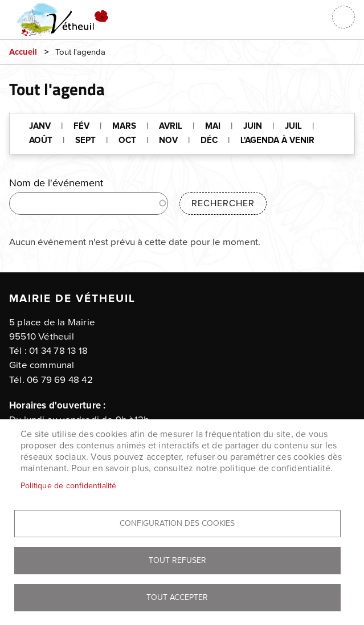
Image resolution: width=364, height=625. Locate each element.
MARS (124, 126)
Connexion (315, 17)
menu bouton (343, 17)
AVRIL (171, 126)
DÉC (209, 140)
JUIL (293, 126)
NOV (168, 140)
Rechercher (223, 203)
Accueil (23, 52)
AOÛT (41, 140)
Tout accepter (177, 597)
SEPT (85, 140)
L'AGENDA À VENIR (277, 140)
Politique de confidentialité (69, 486)
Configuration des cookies (177, 523)
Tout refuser (177, 560)
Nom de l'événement (56, 183)
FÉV (81, 126)
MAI (213, 126)
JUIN (253, 126)
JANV (40, 126)
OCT (127, 140)
